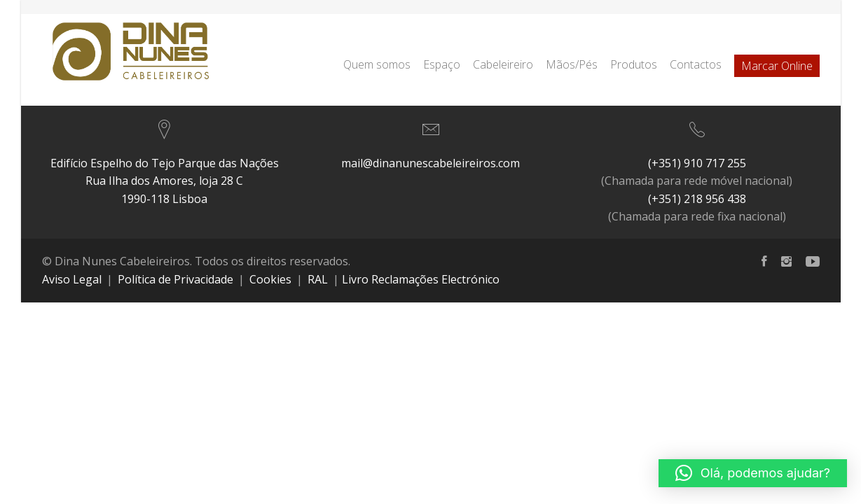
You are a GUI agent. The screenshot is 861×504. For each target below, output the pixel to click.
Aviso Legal (72, 279)
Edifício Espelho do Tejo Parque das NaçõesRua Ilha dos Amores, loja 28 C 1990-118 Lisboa (165, 181)
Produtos (634, 65)
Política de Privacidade (175, 279)
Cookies (270, 279)
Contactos (696, 65)
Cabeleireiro (503, 65)
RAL (318, 279)
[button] (753, 473)
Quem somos (377, 65)
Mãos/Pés (572, 65)
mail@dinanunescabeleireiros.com (430, 163)
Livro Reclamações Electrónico (421, 279)
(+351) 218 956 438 (697, 199)
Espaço (442, 65)
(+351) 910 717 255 (697, 163)
